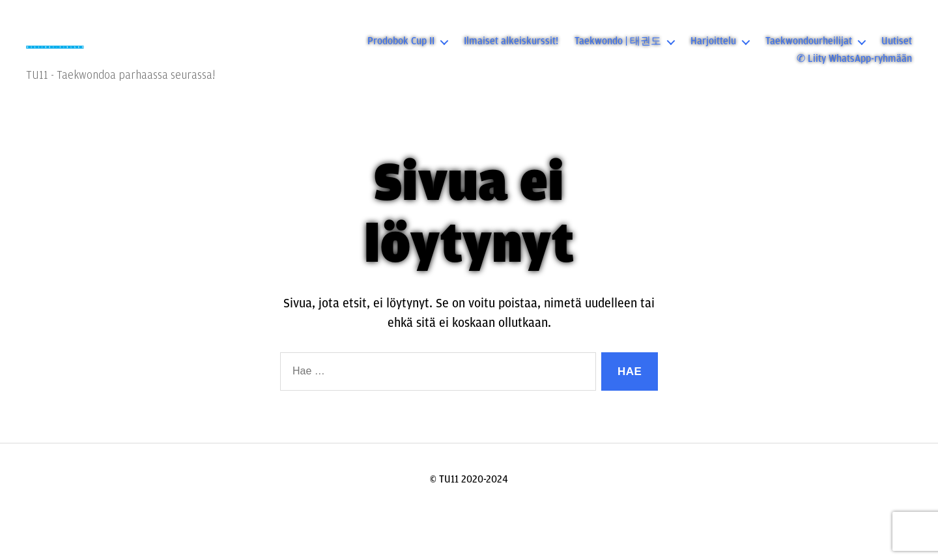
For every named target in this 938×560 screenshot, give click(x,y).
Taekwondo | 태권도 (618, 49)
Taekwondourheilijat (809, 49)
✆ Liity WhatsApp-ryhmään (854, 66)
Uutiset (897, 49)
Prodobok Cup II (401, 49)
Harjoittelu (713, 49)
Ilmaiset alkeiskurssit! (511, 49)
